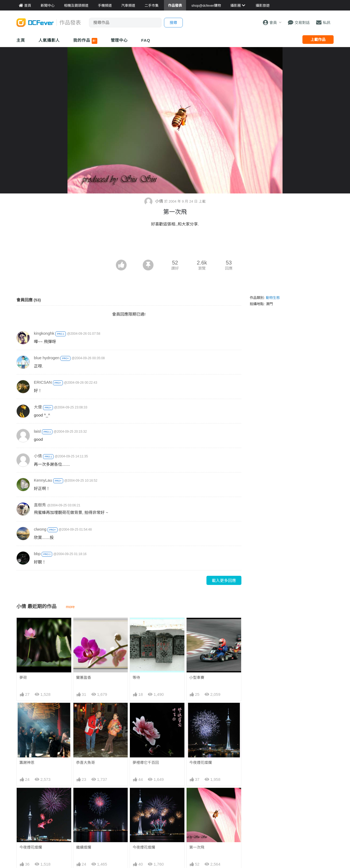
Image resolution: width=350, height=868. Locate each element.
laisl (37, 431)
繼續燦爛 (84, 847)
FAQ (146, 40)
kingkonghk (44, 333)
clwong (40, 529)
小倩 (154, 201)
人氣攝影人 (49, 40)
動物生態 (273, 298)
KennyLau (43, 480)
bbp (37, 554)
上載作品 (318, 40)
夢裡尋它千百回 (146, 763)
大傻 (38, 407)
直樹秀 (40, 505)
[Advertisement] (175, 245)
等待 (136, 678)
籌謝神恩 (27, 763)
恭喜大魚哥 (85, 763)
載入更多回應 (224, 581)
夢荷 (23, 678)
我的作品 (85, 41)
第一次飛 (197, 847)
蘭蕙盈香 (84, 678)
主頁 (21, 40)
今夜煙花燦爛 (201, 763)
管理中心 (119, 40)
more (70, 607)
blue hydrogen (47, 358)
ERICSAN (43, 382)
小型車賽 (197, 678)
